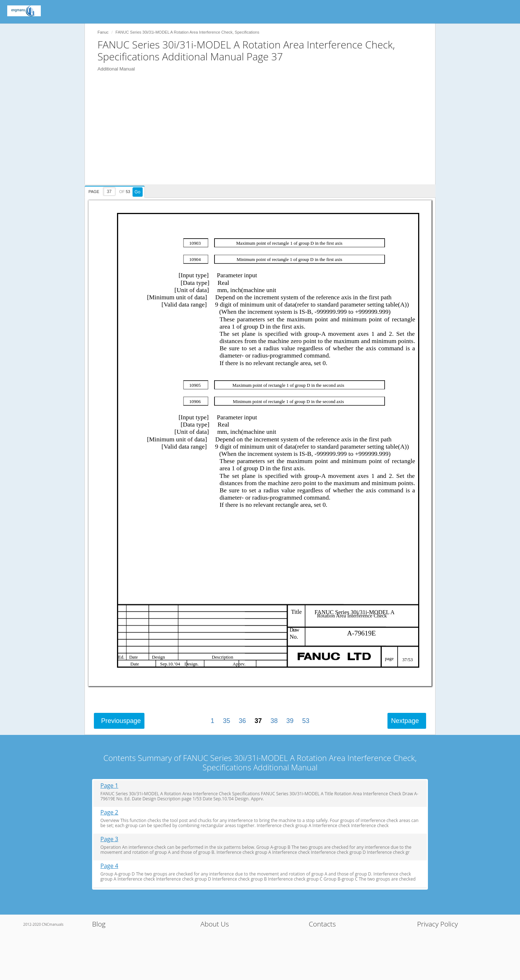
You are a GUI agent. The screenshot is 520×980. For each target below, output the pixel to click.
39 (290, 721)
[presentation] (116, 191)
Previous (121, 721)
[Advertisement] (264, 134)
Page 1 (109, 786)
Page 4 (109, 866)
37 (258, 721)
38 (274, 721)
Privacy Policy (437, 924)
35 (226, 721)
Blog (99, 924)
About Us (215, 924)
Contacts (322, 924)
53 (306, 721)
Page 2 (109, 812)
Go (138, 192)
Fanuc (103, 32)
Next (405, 721)
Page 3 (109, 839)
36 (242, 721)
